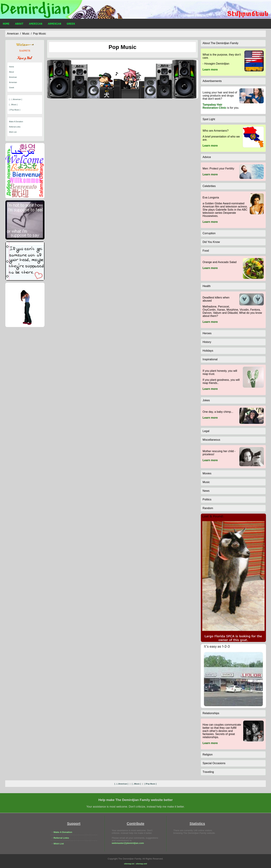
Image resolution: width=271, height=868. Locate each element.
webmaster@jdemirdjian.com (128, 843)
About (19, 24)
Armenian (54, 24)
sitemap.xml (141, 864)
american (13, 34)
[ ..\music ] (13, 105)
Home (6, 24)
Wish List (13, 132)
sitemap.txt (129, 864)
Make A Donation (16, 122)
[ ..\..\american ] (16, 99)
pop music (40, 34)
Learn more (210, 70)
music (26, 34)
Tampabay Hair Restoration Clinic (214, 106)
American (36, 24)
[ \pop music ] (15, 110)
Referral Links (15, 127)
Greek (71, 24)
